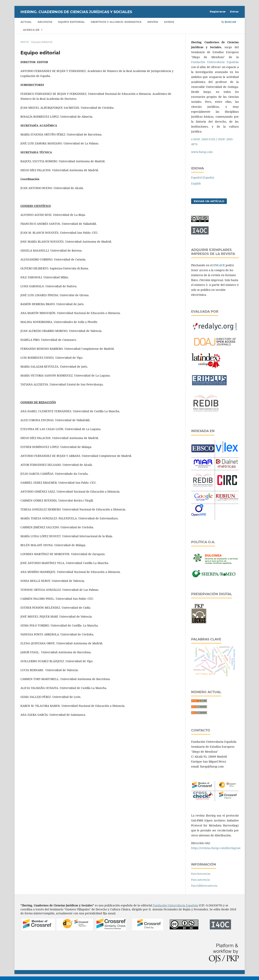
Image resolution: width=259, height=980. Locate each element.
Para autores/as (201, 880)
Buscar (229, 22)
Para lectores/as (201, 874)
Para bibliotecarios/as (204, 886)
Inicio (25, 42)
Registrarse (218, 12)
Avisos (169, 22)
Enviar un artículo (209, 201)
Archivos (45, 22)
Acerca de (32, 30)
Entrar (234, 12)
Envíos (153, 22)
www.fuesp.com (202, 152)
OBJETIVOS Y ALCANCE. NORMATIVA (116, 22)
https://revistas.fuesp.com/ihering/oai (216, 848)
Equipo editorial (71, 22)
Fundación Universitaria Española (215, 62)
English (196, 183)
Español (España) (203, 177)
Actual (26, 22)
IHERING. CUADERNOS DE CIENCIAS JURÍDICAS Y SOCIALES (76, 12)
